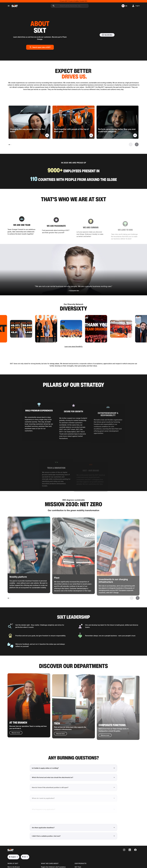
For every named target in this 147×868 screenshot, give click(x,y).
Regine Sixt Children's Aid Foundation (53, 867)
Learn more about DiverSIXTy (73, 346)
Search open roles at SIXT (40, 47)
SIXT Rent (78, 867)
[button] (124, 6)
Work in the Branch (14, 867)
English (12, 857)
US (24, 857)
